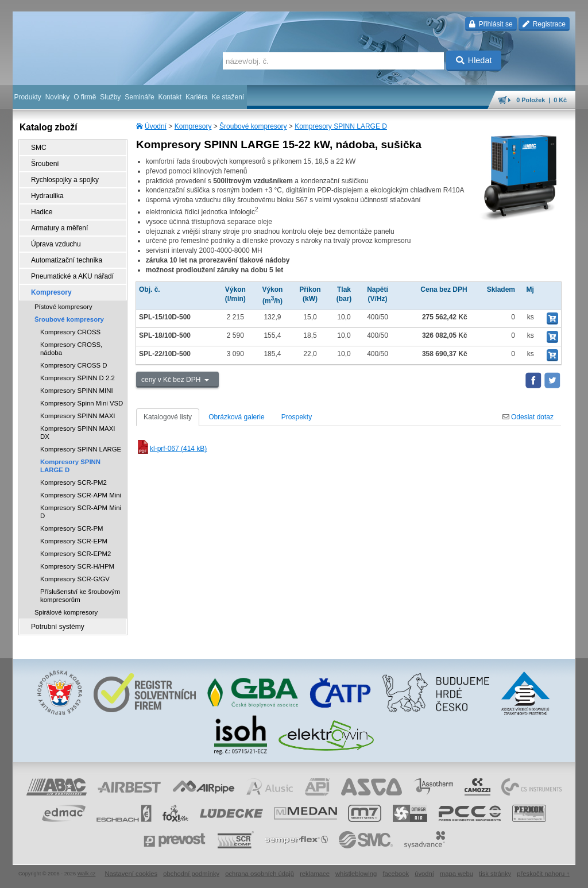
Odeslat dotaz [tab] (528, 417)
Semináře (139, 97)
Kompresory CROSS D (73, 365)
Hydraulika (47, 196)
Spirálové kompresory (66, 612)
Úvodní (156, 126)
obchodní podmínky (191, 874)
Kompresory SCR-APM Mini (81, 495)
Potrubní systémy (58, 627)
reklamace (315, 874)
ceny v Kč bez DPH (172, 380)
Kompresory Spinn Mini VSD (82, 403)
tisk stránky (495, 874)
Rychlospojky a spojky (65, 180)
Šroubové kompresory (253, 126)
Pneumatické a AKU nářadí (72, 276)
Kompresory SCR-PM (72, 528)
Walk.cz (87, 874)
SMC (39, 148)
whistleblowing (356, 874)
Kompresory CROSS (70, 332)
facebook (396, 874)
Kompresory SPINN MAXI (78, 416)
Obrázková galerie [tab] (236, 417)
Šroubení (45, 164)
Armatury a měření (59, 228)
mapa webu (457, 874)
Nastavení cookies (131, 874)
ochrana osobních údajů (260, 874)
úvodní (424, 874)
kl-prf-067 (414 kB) (171, 449)
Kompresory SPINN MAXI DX (78, 433)
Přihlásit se (491, 24)
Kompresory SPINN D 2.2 (78, 378)
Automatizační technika (67, 260)
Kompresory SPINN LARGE (81, 449)
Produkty (27, 97)
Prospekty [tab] (297, 417)
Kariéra (197, 97)
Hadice (42, 212)
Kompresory (193, 126)
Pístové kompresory (63, 307)
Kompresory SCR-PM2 (73, 482)
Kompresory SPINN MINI (77, 391)
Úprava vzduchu (56, 244)
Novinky (58, 97)
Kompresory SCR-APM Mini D (81, 512)
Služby (110, 97)
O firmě (85, 97)
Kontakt (170, 97)
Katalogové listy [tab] (168, 417)
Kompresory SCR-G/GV (75, 579)
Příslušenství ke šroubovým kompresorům (80, 596)
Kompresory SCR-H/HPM (77, 566)
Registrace (544, 24)
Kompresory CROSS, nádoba (71, 349)
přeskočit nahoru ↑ (543, 874)
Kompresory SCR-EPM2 (76, 554)
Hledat (474, 60)
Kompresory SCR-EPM (74, 541)
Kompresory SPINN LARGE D (341, 126)
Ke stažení (228, 97)
